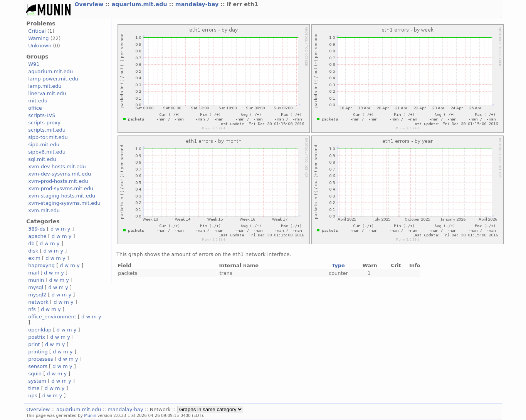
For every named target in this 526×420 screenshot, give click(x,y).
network (38, 302)
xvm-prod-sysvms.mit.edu (61, 188)
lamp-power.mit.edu (53, 79)
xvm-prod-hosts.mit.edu (58, 181)
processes (41, 359)
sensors (38, 366)
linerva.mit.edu (47, 93)
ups (33, 396)
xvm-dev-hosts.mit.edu (57, 166)
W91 (34, 64)
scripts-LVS (42, 115)
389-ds (37, 229)
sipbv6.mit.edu (47, 152)
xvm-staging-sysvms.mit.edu (64, 203)
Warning (38, 38)
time (34, 388)
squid (35, 374)
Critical (37, 31)
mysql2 (37, 295)
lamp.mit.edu (45, 86)
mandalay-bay (198, 4)
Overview (90, 4)
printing (38, 352)
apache (37, 236)
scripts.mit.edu (47, 130)
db (31, 243)
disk (33, 251)
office (35, 108)
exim (34, 258)
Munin (90, 415)
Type (338, 265)
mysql (36, 287)
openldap (40, 330)
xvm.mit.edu (44, 210)
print (34, 344)
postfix (37, 337)
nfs (32, 309)
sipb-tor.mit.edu (48, 137)
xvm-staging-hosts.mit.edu (62, 196)
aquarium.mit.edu (140, 4)
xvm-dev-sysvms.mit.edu (60, 174)
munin (36, 280)
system (37, 381)
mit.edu (38, 101)
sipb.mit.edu (44, 145)
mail (34, 273)
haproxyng (41, 265)
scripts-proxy (44, 123)
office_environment (52, 317)
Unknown (40, 46)
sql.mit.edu (42, 159)
